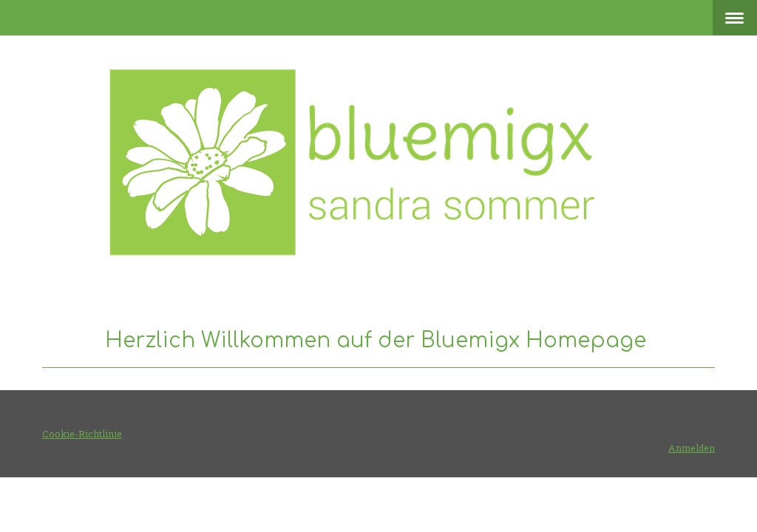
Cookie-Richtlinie (82, 434)
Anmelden (692, 448)
